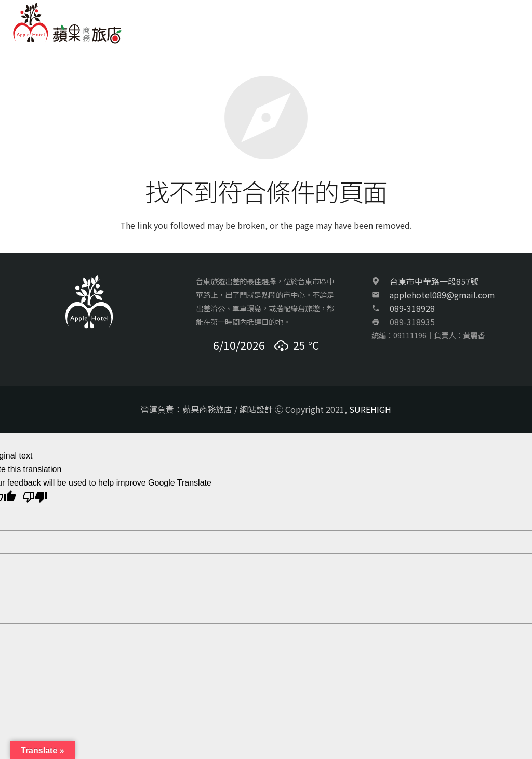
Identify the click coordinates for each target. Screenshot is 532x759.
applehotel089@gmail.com (442, 295)
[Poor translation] (35, 499)
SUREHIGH (370, 409)
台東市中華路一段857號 (434, 281)
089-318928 (412, 308)
